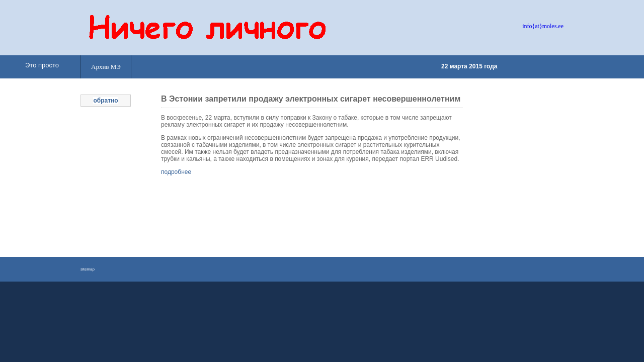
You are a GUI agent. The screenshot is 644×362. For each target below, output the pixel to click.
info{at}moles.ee (543, 26)
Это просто (42, 65)
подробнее (176, 172)
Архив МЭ (106, 67)
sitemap (88, 269)
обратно (105, 101)
